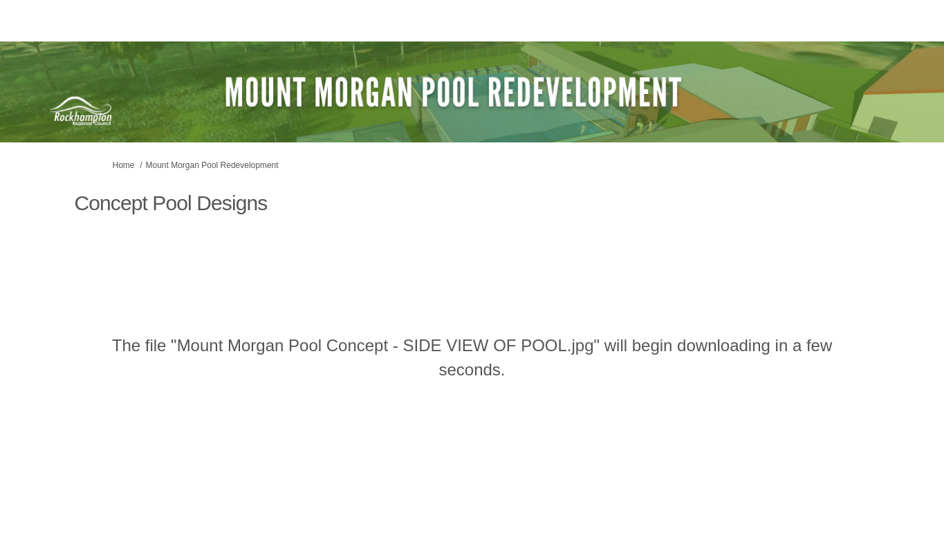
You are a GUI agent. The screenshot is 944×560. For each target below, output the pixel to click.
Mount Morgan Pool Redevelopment (212, 165)
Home (124, 165)
